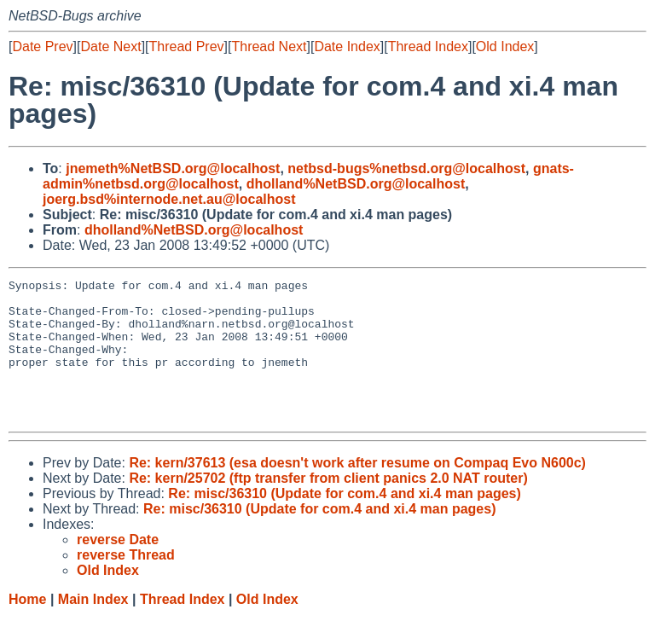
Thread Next (269, 46)
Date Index (347, 46)
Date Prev (42, 46)
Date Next (110, 46)
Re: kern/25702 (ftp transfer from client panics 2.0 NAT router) (328, 506)
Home (27, 627)
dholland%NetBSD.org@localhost (356, 184)
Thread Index (428, 46)
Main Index (93, 627)
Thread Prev (187, 46)
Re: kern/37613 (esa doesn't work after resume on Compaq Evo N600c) (357, 491)
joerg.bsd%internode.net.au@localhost (169, 199)
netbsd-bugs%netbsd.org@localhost (406, 168)
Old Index (505, 46)
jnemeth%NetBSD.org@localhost (173, 168)
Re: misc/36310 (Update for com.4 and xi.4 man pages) (344, 522)
